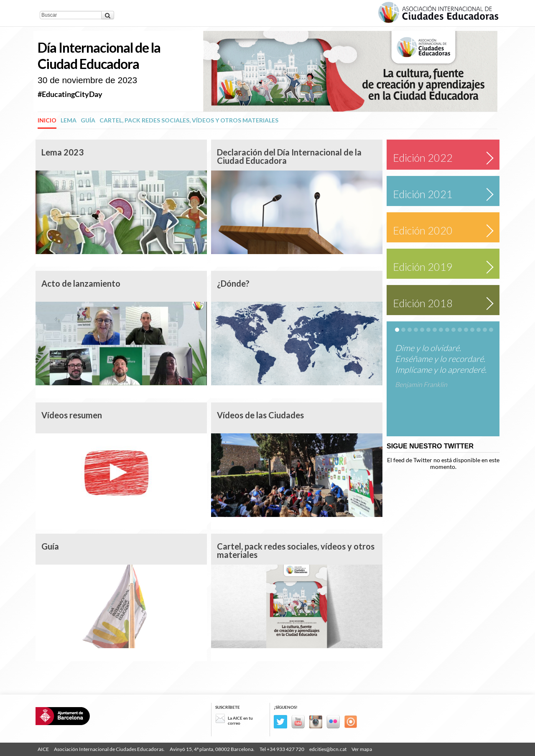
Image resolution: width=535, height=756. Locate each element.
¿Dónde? (233, 283)
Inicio (47, 120)
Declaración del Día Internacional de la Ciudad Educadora (289, 156)
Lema (69, 120)
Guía (88, 120)
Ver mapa (362, 749)
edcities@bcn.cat (328, 749)
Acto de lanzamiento (81, 283)
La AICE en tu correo (240, 720)
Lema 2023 (62, 152)
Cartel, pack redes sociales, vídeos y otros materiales (189, 120)
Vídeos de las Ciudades (260, 415)
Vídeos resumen (72, 415)
